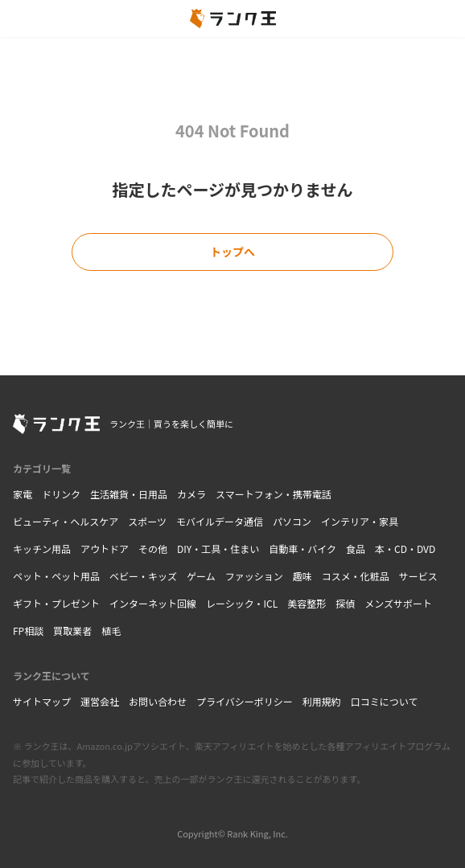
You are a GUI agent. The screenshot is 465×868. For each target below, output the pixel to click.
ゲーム (201, 576)
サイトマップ (42, 701)
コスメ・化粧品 (356, 576)
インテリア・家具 (360, 521)
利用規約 (322, 701)
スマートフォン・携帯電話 (274, 494)
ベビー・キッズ (143, 576)
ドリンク (61, 494)
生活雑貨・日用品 (129, 494)
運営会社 (100, 701)
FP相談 (28, 631)
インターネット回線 (153, 603)
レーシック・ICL (242, 603)
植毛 (111, 631)
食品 (356, 549)
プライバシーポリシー (245, 701)
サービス (418, 576)
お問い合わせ (158, 701)
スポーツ (147, 521)
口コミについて (385, 701)
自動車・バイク (302, 549)
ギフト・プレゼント (56, 603)
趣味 (302, 576)
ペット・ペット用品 (56, 576)
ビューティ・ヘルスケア (66, 521)
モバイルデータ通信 (220, 521)
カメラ (191, 494)
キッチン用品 (42, 549)
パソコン (292, 521)
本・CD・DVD (405, 549)
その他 (153, 549)
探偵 (345, 603)
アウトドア (105, 549)
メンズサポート (398, 603)
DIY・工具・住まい (218, 549)
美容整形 (307, 603)
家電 (23, 494)
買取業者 (72, 631)
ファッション (254, 576)
